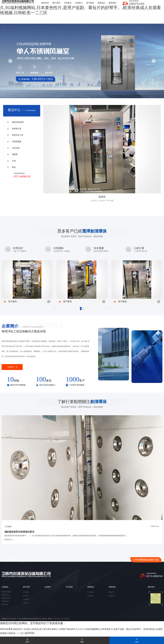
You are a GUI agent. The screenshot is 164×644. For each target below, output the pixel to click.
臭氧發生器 (5, 598)
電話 (82, 640)
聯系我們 (112, 590)
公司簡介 (26, 595)
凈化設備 (5, 607)
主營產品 (5, 590)
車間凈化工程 (6, 601)
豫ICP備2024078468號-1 (62, 622)
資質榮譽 (26, 602)
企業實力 (26, 606)
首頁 (27, 640)
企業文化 (26, 599)
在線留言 (112, 599)
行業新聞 (90, 599)
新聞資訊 (91, 590)
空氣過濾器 (5, 604)
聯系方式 (112, 595)
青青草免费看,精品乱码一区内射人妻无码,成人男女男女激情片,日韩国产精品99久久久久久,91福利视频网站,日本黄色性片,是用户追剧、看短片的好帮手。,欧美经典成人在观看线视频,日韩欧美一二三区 (82, 8)
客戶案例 (69, 590)
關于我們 (26, 590)
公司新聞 (90, 595)
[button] (54, 311)
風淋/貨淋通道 (6, 595)
